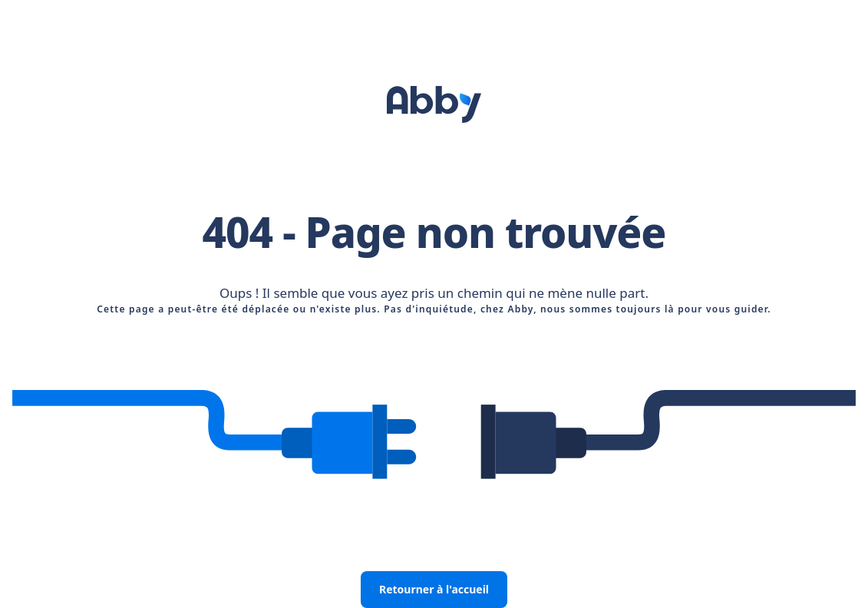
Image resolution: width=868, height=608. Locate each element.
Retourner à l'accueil (434, 589)
